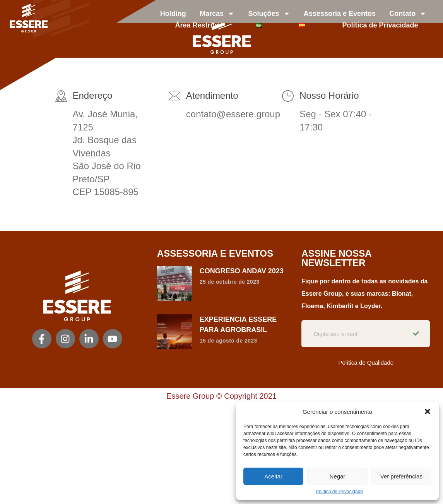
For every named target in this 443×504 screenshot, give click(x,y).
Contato (408, 14)
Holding (173, 14)
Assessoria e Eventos (340, 14)
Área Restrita (197, 25)
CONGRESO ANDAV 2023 (242, 271)
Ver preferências (401, 476)
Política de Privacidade (339, 492)
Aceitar (273, 476)
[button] (428, 411)
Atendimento (212, 95)
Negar (338, 476)
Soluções (269, 14)
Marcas (217, 14)
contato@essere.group (233, 114)
